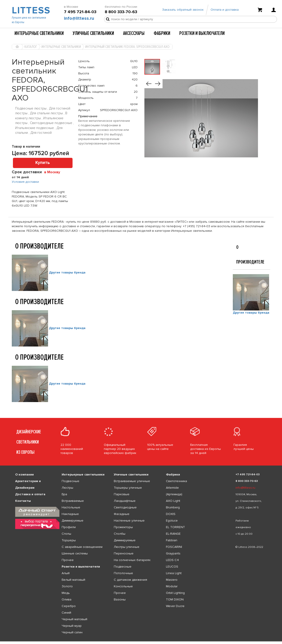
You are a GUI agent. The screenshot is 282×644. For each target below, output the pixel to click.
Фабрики (162, 33)
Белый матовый (73, 580)
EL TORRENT (175, 527)
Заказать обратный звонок (183, 10)
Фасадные (122, 514)
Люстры (67, 488)
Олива (67, 599)
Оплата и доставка (225, 10)
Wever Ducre (175, 606)
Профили (69, 527)
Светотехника (176, 481)
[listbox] (141, 642)
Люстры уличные (127, 547)
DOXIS (171, 514)
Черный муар (72, 626)
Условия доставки (25, 182)
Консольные (123, 586)
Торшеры (69, 540)
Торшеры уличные (128, 488)
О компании (24, 474)
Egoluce (172, 521)
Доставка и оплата (30, 494)
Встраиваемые (73, 501)
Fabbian (172, 540)
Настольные (71, 507)
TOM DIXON (175, 599)
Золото (67, 586)
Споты (66, 534)
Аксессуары (134, 33)
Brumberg (173, 507)
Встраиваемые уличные (132, 481)
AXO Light (173, 501)
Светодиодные (125, 507)
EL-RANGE (173, 534)
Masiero (172, 580)
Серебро (69, 606)
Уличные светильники (93, 33)
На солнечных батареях (132, 560)
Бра (64, 494)
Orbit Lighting (175, 593)
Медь (66, 593)
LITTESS (30, 10)
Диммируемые (73, 521)
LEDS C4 (172, 560)
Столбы (120, 534)
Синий (66, 613)
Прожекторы (123, 527)
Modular (172, 586)
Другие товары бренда (67, 272)
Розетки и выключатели (202, 33)
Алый (66, 573)
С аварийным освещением (82, 547)
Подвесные (70, 481)
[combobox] (54, 172)
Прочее (68, 560)
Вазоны (120, 599)
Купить (43, 163)
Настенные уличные (129, 521)
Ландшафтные (125, 501)
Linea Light (174, 573)
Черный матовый (74, 619)
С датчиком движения (130, 580)
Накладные (70, 514)
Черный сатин (72, 632)
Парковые (122, 494)
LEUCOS (172, 567)
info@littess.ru (79, 18)
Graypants (173, 553)
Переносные (124, 553)
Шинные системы (75, 553)
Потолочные (123, 573)
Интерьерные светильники (39, 33)
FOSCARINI (174, 547)
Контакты (23, 501)
